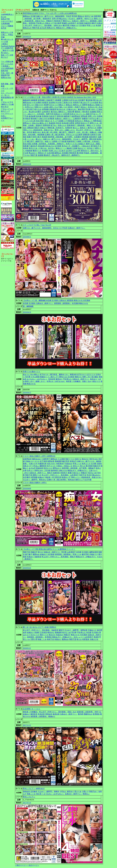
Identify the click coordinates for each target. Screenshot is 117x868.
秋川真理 (58, 23)
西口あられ (97, 100)
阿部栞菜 (71, 121)
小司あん (36, 466)
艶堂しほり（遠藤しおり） (65, 130)
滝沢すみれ (94, 459)
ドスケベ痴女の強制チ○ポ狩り (35, 483)
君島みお (69, 105)
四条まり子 (50, 23)
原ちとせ (30, 105)
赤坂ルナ (43, 128)
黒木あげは (50, 146)
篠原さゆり (37, 132)
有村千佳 (83, 475)
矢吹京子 (53, 116)
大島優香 (58, 100)
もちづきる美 (30, 121)
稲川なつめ (89, 16)
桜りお (83, 466)
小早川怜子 (30, 109)
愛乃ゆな (54, 112)
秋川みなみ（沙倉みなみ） (67, 109)
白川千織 (88, 480)
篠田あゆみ (27, 103)
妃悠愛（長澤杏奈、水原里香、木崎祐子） (49, 144)
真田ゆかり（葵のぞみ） (90, 151)
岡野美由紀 (97, 121)
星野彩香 (47, 125)
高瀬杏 (37, 632)
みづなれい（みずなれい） (37, 379)
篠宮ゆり (59, 379)
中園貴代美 (42, 464)
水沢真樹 (80, 23)
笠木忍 (69, 16)
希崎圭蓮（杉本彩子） (56, 128)
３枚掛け (4, 44)
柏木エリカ (89, 19)
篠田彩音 (34, 714)
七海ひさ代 (43, 119)
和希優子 (26, 146)
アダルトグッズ (7, 109)
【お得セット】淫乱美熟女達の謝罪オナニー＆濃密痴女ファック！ (49, 549)
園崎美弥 (43, 466)
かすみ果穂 (36, 103)
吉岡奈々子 (57, 141)
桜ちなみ (38, 109)
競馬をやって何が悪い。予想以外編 (7, 35)
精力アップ (5, 111)
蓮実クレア (80, 480)
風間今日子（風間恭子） (71, 155)
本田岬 (46, 105)
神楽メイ (48, 141)
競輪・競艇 (9, 84)
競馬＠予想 (5, 19)
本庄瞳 (98, 25)
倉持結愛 (32, 116)
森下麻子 (29, 554)
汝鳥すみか (58, 25)
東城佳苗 (40, 468)
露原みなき (27, 28)
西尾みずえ (51, 28)
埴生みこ (84, 107)
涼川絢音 (71, 377)
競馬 (3, 84)
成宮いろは (53, 107)
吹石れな (91, 107)
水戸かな (93, 119)
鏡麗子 (30, 137)
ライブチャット (7, 114)
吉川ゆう (91, 148)
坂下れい (54, 125)
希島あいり (88, 121)
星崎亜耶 (58, 461)
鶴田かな (78, 377)
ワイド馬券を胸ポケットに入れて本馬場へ (7, 64)
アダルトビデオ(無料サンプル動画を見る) (7, 104)
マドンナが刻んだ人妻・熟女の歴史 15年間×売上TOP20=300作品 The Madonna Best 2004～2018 (59, 97)
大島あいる (68, 466)
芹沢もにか (70, 135)
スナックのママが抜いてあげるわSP (37, 225)
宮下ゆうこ (94, 114)
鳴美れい (86, 794)
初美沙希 (71, 112)
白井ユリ (30, 470)
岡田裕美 (73, 153)
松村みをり (79, 121)
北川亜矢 (83, 25)
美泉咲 (96, 637)
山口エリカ (91, 375)
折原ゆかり (58, 114)
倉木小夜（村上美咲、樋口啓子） (55, 132)
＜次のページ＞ (33, 865)
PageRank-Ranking (8, 46)
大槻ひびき (39, 105)
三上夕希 (77, 151)
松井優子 (82, 100)
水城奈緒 (29, 151)
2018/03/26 (27, 568)
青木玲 (59, 123)
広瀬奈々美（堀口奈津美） (55, 135)
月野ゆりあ (63, 377)
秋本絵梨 (65, 123)
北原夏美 (77, 137)
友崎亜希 (34, 100)
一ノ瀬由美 (67, 148)
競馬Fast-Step (6, 78)
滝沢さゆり (51, 464)
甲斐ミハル (91, 25)
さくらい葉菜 (84, 114)
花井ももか (62, 125)
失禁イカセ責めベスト (32, 372)
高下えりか (51, 466)
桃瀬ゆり (43, 377)
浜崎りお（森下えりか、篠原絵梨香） (51, 16)
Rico (32, 375)
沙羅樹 (99, 128)
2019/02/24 (27, 37)
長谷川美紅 (27, 144)
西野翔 (85, 105)
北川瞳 (33, 16)
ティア (55, 121)
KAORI (59, 103)
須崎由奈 (30, 128)
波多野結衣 (76, 116)
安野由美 (84, 116)
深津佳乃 (73, 461)
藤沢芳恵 (66, 25)
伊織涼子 (50, 21)
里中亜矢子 (95, 146)
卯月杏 (30, 132)
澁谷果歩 (52, 103)
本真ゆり (30, 557)
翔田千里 (36, 28)
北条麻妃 (93, 112)
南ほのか (85, 459)
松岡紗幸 (69, 128)
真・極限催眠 (28, 306)
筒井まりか (48, 468)
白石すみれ (74, 100)
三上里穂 (61, 459)
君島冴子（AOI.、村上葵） (79, 132)
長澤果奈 (48, 637)
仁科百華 (66, 114)
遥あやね (36, 123)
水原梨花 (45, 103)
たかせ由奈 (94, 103)
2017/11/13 (27, 725)
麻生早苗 (81, 109)
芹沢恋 (65, 228)
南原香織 (41, 135)
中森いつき (63, 107)
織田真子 (67, 116)
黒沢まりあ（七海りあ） (38, 148)
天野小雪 (55, 19)
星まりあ (78, 792)
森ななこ (39, 139)
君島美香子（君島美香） (77, 125)
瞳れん (37, 375)
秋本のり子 (85, 123)
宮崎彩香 (86, 135)
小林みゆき (86, 146)
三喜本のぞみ (67, 103)
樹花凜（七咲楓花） (74, 381)
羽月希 (74, 16)
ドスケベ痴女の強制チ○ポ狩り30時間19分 (39, 456)
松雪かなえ (30, 107)
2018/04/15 (27, 393)
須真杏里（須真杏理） (85, 712)
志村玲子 (94, 135)
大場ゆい (60, 466)
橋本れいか (77, 105)
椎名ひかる (84, 303)
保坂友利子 (47, 19)
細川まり (77, 473)
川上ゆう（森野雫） (76, 19)
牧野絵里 (51, 461)
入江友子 (62, 151)
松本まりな (74, 114)
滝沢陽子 (45, 151)
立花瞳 (75, 148)
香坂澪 (28, 119)
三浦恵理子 (77, 119)
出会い (4, 116)
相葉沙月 (97, 466)
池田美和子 (93, 137)
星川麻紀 (95, 377)
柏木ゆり (94, 379)
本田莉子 (76, 103)
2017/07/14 (27, 803)
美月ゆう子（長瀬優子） (71, 146)
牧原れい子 (66, 477)
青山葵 (31, 112)
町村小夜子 (37, 137)
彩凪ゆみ (69, 464)
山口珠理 (79, 135)
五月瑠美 (58, 146)
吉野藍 (72, 123)
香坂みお (81, 16)
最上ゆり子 (85, 103)
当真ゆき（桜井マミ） (81, 21)
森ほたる (49, 121)
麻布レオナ (44, 123)
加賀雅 (40, 155)
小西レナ (85, 792)
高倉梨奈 (52, 123)
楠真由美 (26, 100)
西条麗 (44, 137)
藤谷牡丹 (34, 146)
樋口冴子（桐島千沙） (36, 141)
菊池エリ (59, 148)
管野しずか (92, 116)
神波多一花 (50, 477)
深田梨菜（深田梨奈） (63, 303)
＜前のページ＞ (21, 865)
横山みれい (64, 19)
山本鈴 (46, 107)
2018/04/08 (27, 488)
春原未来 (56, 714)
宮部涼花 (60, 116)
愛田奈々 (78, 112)
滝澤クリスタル (72, 144)
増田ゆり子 (42, 153)
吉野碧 (77, 123)
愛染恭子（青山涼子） (52, 155)
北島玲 (99, 464)
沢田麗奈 (65, 153)
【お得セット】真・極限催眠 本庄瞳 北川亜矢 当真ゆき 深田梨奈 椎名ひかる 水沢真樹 (57, 300)
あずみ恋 (43, 28)
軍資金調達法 (6, 98)
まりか (37, 461)
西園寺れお (88, 714)
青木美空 (86, 112)
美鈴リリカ (70, 459)
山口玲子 (69, 151)
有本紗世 (52, 379)
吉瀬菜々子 (63, 121)
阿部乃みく (94, 792)
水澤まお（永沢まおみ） (56, 381)
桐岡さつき (37, 475)
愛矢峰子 (34, 119)
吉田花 (70, 107)
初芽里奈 (32, 23)
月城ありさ (74, 25)
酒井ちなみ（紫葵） (94, 144)
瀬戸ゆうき (92, 128)
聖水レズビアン (29, 797)
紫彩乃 (94, 23)
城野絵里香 (94, 552)
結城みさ (82, 144)
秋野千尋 (50, 114)
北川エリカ (53, 105)
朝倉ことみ (42, 639)
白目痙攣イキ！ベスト (32, 709)
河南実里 (53, 109)
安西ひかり (39, 107)
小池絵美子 (50, 100)
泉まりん (26, 375)
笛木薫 (39, 116)
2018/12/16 (27, 164)
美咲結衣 (49, 714)
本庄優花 (26, 477)
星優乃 (70, 473)
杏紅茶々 (40, 794)
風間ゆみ (26, 16)
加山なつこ (82, 148)
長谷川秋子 (40, 121)
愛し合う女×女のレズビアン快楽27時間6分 (40, 627)
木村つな (98, 712)
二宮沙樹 (47, 470)
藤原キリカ (37, 151)
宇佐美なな (40, 23)
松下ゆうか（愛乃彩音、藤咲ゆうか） (55, 375)
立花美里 (43, 632)
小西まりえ (96, 381)
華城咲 (64, 23)
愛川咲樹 (80, 153)
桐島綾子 (92, 468)
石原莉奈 (45, 116)
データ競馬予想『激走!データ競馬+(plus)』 (7, 50)
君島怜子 (39, 125)
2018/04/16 (27, 312)
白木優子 (38, 112)
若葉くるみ (87, 381)
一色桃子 (77, 107)
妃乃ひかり (82, 375)
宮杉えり (76, 466)
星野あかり (27, 123)
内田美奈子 (58, 21)
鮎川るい (52, 148)
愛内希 (81, 714)
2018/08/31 (27, 237)
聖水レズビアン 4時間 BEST (34, 789)
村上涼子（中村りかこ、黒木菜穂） (39, 25)
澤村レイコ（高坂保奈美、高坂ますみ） (39, 130)
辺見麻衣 (34, 792)
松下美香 (43, 461)
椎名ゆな (43, 480)
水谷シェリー (79, 637)
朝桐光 (57, 792)
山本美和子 (72, 23)
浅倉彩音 (87, 23)
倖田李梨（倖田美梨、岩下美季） (60, 137)
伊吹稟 (64, 141)
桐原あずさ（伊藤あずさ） (67, 28)
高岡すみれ (39, 470)
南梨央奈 (73, 375)
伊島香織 (85, 137)
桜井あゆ (71, 480)
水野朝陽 (45, 109)
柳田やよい (67, 21)
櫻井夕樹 (93, 139)
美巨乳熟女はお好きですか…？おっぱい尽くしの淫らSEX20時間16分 (50, 13)
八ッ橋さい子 (53, 377)
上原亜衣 (65, 100)
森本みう (84, 128)
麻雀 (3, 86)
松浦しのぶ (53, 151)
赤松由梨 (41, 146)
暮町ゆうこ (63, 112)
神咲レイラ (91, 125)
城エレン (76, 128)
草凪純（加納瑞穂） (92, 153)
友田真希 (41, 100)
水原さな (78, 459)
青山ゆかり (33, 153)
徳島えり (62, 105)
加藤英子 (85, 119)
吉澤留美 (51, 119)
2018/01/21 (27, 648)
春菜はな (91, 105)
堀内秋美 (54, 470)
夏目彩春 (89, 100)
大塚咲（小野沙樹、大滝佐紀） (88, 141)
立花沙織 (50, 153)
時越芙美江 (71, 141)
